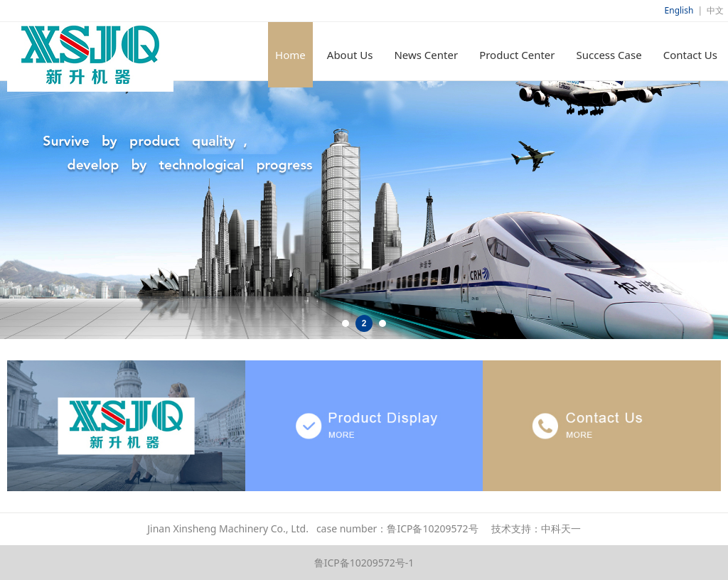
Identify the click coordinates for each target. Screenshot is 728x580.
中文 (715, 10)
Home (290, 55)
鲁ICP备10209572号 (432, 528)
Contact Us (690, 55)
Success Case (609, 55)
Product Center (517, 55)
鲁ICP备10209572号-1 (364, 563)
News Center (426, 55)
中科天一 (561, 528)
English (679, 10)
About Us (350, 55)
